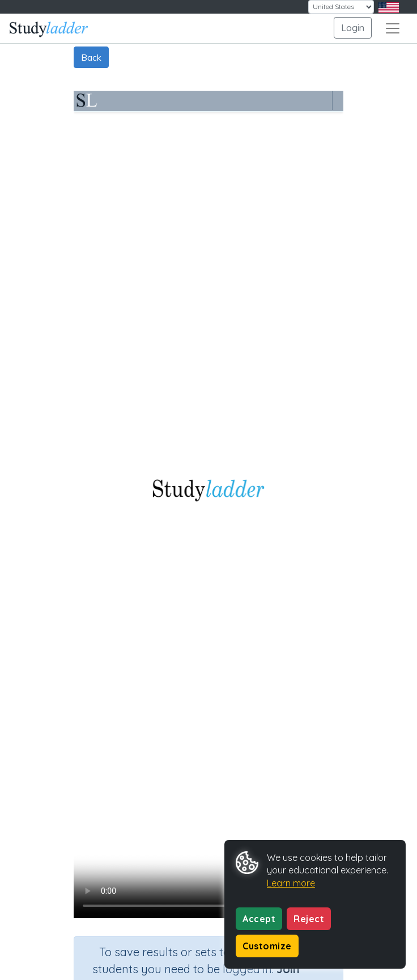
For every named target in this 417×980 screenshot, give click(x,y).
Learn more (291, 883)
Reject (309, 919)
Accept (259, 919)
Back (91, 57)
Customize (267, 946)
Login (353, 28)
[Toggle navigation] (393, 28)
